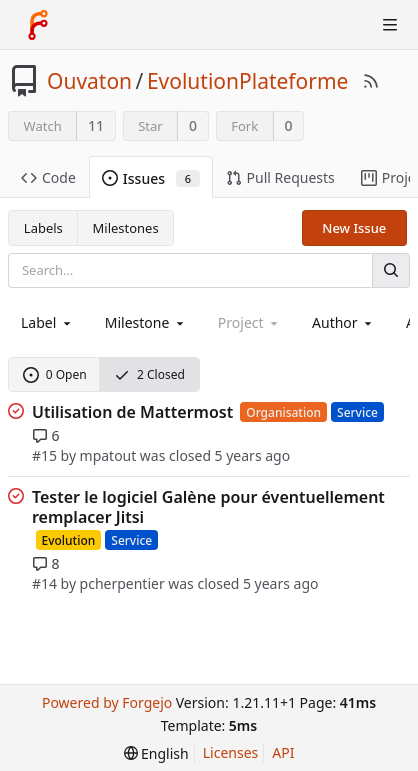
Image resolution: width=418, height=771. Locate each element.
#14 (44, 583)
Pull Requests (280, 177)
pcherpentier (122, 583)
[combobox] (47, 322)
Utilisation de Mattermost (132, 412)
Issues (151, 178)
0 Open (55, 374)
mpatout (108, 455)
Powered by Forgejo (107, 702)
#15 (44, 455)
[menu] (156, 753)
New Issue (354, 228)
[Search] (391, 270)
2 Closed (149, 374)
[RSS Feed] (371, 81)
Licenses (231, 752)
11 (96, 125)
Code (48, 177)
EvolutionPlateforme (248, 81)
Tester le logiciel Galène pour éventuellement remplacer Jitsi (208, 507)
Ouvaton (89, 81)
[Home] (38, 25)
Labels (43, 228)
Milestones (126, 228)
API (283, 752)
